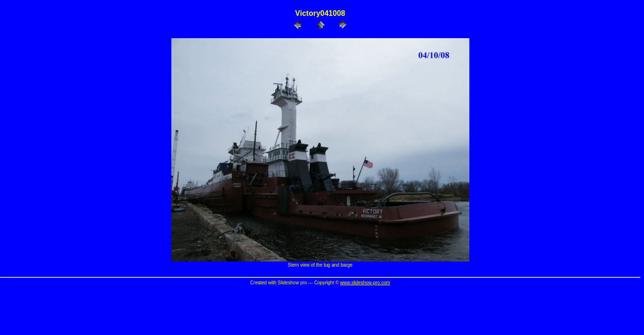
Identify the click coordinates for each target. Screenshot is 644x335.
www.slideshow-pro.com (365, 283)
